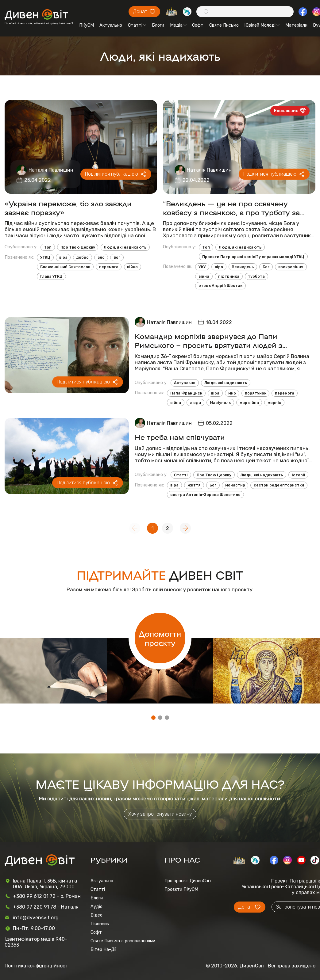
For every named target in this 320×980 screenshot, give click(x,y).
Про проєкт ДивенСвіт (188, 881)
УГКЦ (45, 257)
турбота (256, 276)
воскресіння (291, 267)
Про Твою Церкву (78, 247)
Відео (96, 915)
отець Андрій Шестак (220, 286)
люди (195, 403)
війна (132, 267)
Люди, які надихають (125, 247)
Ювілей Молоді (262, 25)
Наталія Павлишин (51, 170)
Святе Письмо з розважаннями (123, 941)
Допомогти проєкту (160, 638)
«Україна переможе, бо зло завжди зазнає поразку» (68, 208)
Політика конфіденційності (37, 966)
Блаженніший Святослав (65, 267)
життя (194, 485)
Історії (299, 475)
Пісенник (100, 924)
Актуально (111, 25)
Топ (48, 247)
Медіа (178, 25)
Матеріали (296, 25)
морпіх (274, 403)
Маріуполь (220, 403)
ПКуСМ (87, 25)
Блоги (158, 25)
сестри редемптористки (279, 485)
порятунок (256, 393)
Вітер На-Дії (103, 949)
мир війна (249, 403)
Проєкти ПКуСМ (181, 889)
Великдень (243, 267)
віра (63, 257)
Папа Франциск (186, 393)
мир (232, 393)
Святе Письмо (224, 25)
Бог (117, 257)
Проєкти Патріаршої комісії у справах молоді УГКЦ (253, 257)
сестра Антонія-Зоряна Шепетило (205, 495)
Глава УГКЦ (51, 276)
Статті (137, 25)
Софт (198, 25)
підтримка (229, 276)
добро (82, 257)
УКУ (202, 267)
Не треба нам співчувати (180, 437)
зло (101, 257)
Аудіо (96, 906)
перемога (109, 267)
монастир (235, 485)
